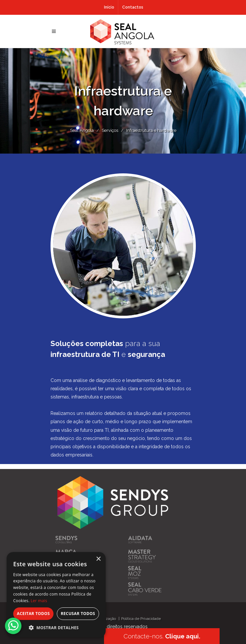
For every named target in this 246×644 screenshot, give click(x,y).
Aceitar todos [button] (33, 614)
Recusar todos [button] (78, 614)
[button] (56, 628)
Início (109, 7)
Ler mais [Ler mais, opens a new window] (39, 601)
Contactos (133, 7)
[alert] (56, 595)
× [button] (98, 559)
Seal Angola (82, 130)
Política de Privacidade (141, 619)
